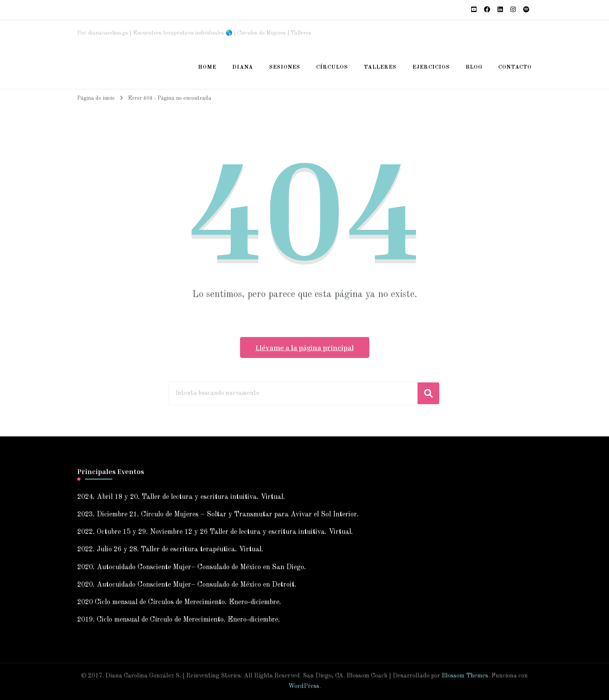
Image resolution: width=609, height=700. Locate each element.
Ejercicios (431, 67)
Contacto (515, 67)
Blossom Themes (465, 676)
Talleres (380, 67)
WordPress (304, 686)
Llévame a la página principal (305, 347)
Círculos (332, 67)
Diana (243, 67)
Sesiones (285, 67)
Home (207, 67)
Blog (474, 67)
